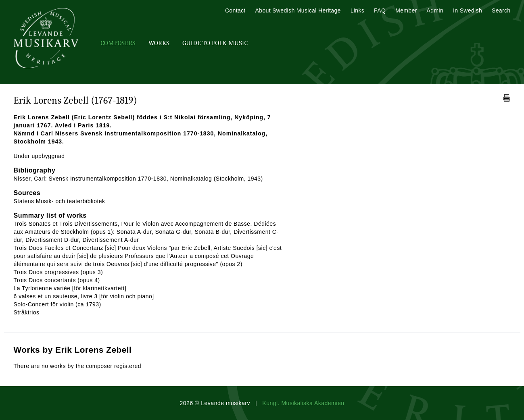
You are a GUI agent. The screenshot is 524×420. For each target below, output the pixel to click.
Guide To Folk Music (215, 43)
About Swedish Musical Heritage (298, 10)
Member (406, 10)
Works (159, 43)
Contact (235, 10)
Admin (435, 10)
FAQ (380, 10)
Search (501, 10)
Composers (118, 43)
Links (357, 10)
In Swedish (468, 10)
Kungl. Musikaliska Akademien (303, 403)
